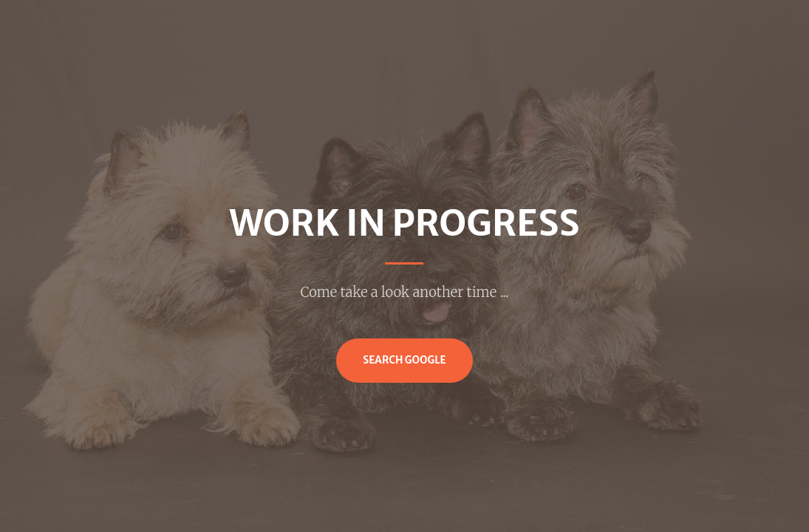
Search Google (404, 360)
